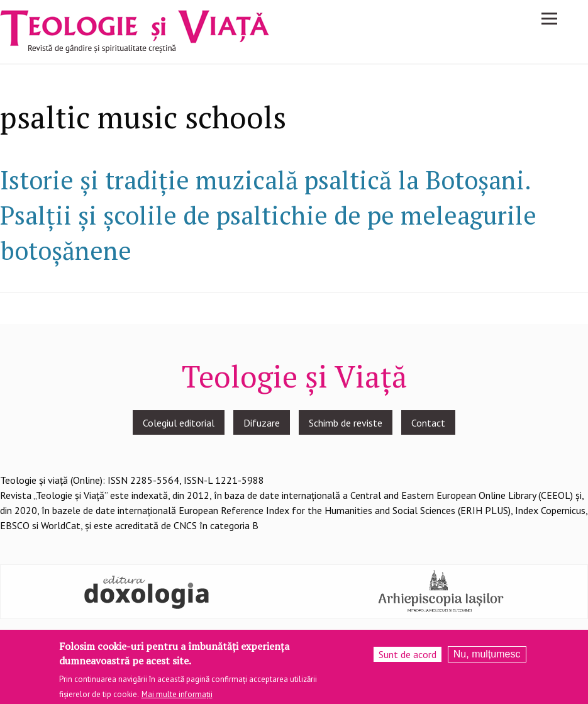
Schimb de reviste (346, 423)
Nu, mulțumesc (487, 657)
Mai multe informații (177, 697)
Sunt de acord (408, 657)
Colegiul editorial (179, 423)
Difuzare (262, 423)
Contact (428, 423)
